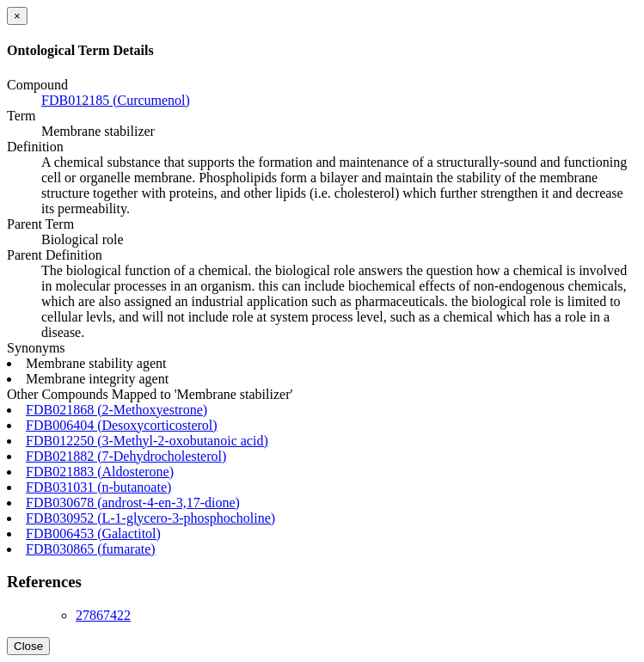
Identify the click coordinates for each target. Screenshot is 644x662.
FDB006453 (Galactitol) (93, 533)
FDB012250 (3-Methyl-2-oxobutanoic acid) (147, 441)
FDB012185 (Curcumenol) (116, 100)
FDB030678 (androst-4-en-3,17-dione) (133, 503)
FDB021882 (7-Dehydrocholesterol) (126, 456)
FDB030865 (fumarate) (91, 549)
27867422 (103, 615)
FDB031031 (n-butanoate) (98, 487)
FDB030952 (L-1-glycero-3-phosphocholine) (150, 518)
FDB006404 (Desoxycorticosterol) (122, 425)
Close (28, 646)
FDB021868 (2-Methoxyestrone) (117, 410)
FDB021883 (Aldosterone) (100, 472)
